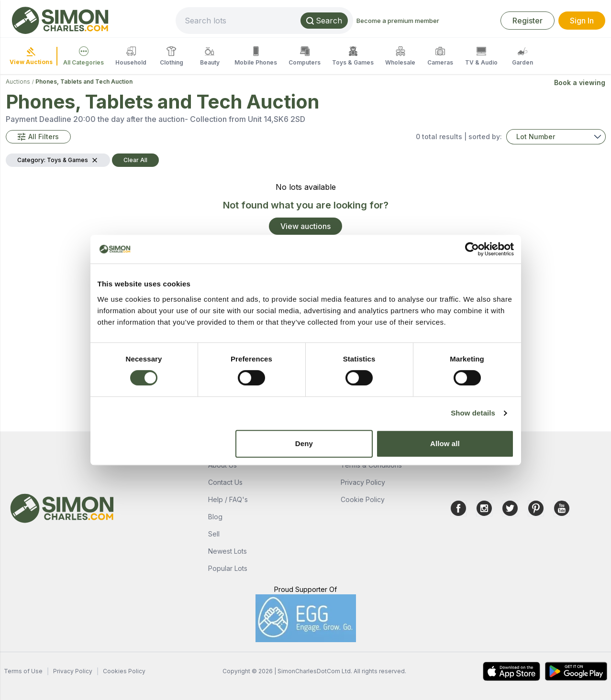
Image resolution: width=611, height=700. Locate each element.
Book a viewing (580, 82)
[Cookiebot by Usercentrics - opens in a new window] (472, 249)
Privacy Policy (363, 482)
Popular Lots (228, 568)
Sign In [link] (582, 21)
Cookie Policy (363, 499)
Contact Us (225, 482)
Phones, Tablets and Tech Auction (84, 82)
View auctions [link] (305, 226)
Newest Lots (228, 551)
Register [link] (528, 21)
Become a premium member (398, 21)
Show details (473, 413)
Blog (215, 517)
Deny (304, 443)
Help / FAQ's (228, 499)
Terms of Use (23, 671)
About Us (222, 465)
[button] (38, 137)
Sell (214, 534)
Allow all (445, 443)
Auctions (18, 82)
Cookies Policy (124, 671)
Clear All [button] (135, 160)
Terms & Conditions (371, 465)
